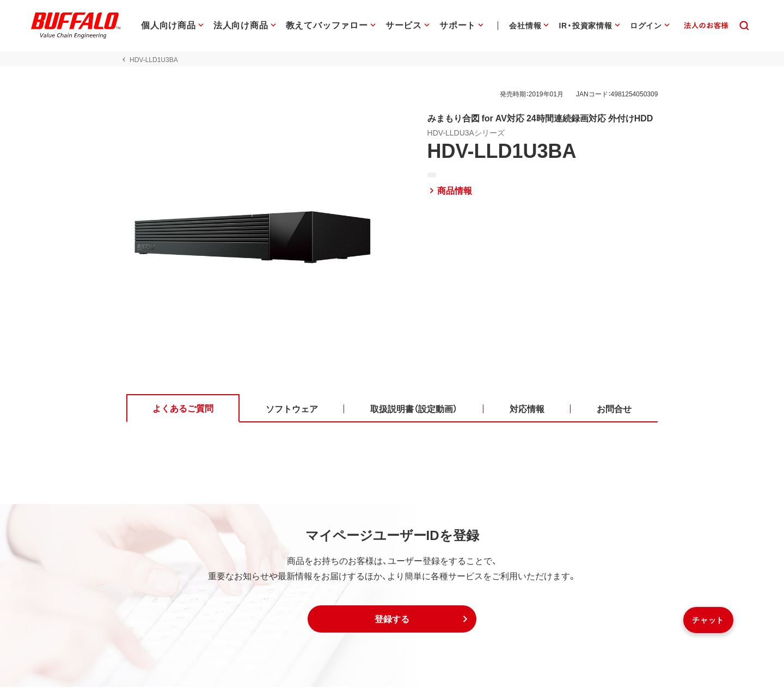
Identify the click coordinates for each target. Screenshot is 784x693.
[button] (392, 625)
